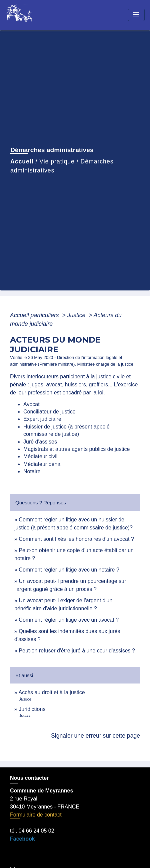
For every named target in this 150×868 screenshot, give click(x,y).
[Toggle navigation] (136, 15)
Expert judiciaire (42, 419)
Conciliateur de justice (49, 412)
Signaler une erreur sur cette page (95, 736)
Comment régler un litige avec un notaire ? (69, 570)
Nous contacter (29, 778)
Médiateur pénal (42, 464)
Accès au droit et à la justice (51, 692)
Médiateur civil (40, 456)
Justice (77, 315)
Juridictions (32, 709)
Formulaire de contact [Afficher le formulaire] (36, 815)
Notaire (32, 471)
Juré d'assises (40, 442)
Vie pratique (57, 161)
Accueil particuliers (35, 315)
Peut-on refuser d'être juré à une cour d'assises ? (77, 651)
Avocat (31, 404)
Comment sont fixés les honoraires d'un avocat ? (76, 539)
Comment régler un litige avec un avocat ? (69, 620)
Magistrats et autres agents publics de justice (76, 449)
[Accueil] (30, 15)
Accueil (22, 161)
